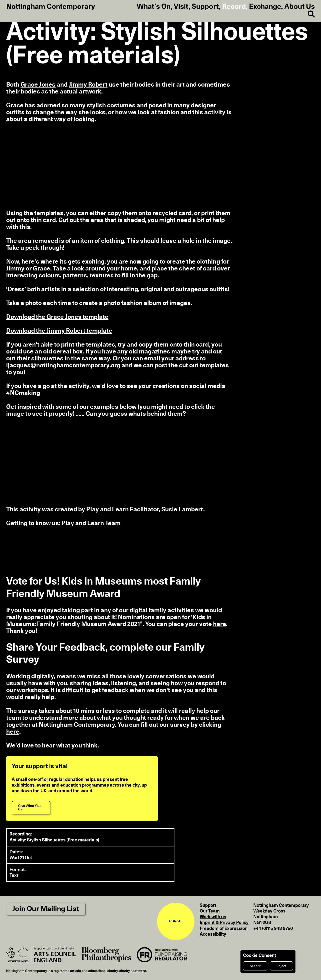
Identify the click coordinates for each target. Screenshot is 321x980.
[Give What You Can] (31, 808)
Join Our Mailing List (46, 909)
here (220, 624)
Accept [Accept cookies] (255, 966)
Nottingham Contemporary (51, 7)
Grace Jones (38, 85)
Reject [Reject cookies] (281, 966)
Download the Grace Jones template (57, 317)
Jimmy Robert (88, 85)
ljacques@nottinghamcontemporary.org (63, 365)
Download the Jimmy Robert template (59, 331)
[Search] (308, 14)
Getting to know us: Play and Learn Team (63, 523)
